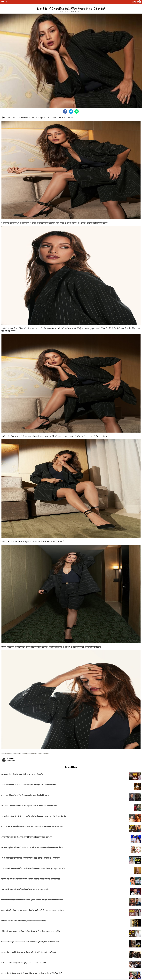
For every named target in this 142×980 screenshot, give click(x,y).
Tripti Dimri (17, 754)
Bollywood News (7, 754)
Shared (25, 754)
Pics (40, 754)
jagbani (46, 754)
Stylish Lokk (33, 754)
